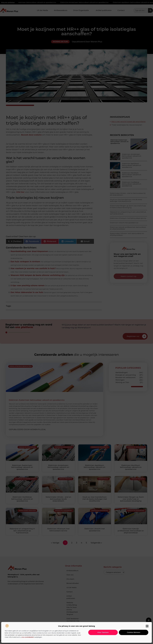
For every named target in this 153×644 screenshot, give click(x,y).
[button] (147, 626)
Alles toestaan (103, 632)
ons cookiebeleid (28, 637)
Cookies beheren (134, 632)
